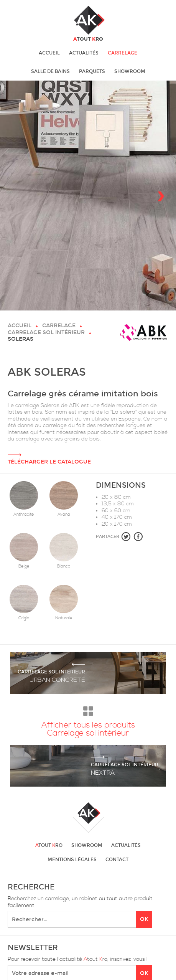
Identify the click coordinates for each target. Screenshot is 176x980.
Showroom (130, 71)
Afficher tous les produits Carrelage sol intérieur (88, 719)
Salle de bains (50, 71)
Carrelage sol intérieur (46, 332)
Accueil (49, 53)
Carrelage (123, 53)
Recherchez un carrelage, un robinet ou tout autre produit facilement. (80, 902)
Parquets (92, 71)
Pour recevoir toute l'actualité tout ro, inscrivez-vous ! (78, 959)
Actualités (84, 53)
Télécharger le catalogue (88, 454)
